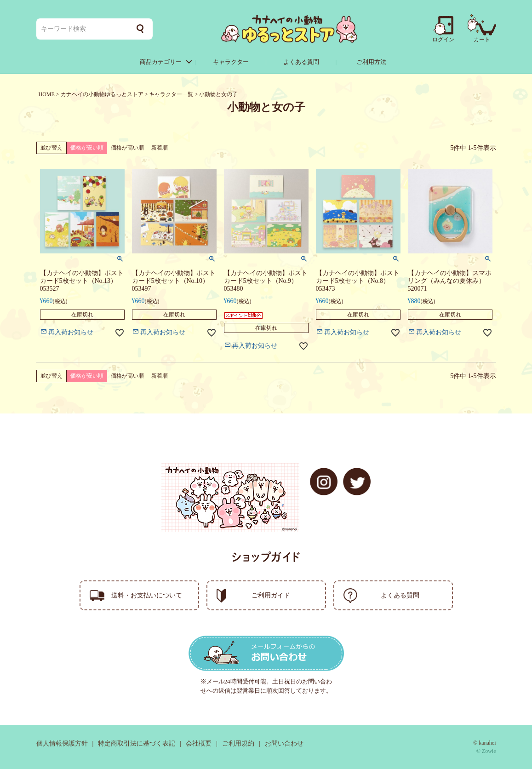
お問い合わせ (284, 743)
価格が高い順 (127, 148)
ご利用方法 (371, 62)
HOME (47, 94)
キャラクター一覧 (171, 94)
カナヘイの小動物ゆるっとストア (102, 94)
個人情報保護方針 (62, 743)
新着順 (160, 148)
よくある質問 (301, 62)
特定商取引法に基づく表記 (137, 743)
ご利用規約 (238, 743)
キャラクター (231, 62)
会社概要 (199, 743)
